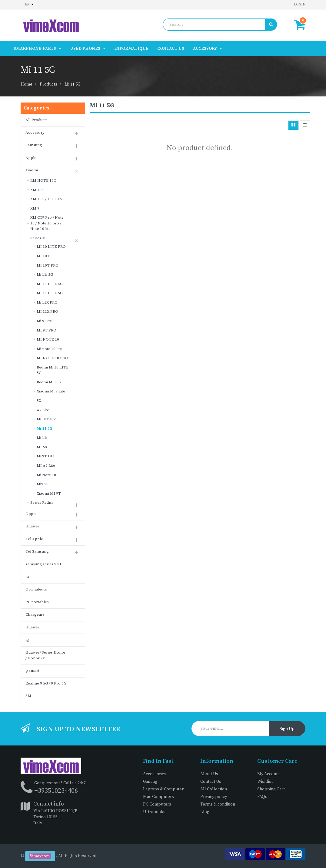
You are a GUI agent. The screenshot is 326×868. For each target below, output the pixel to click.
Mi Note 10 (46, 475)
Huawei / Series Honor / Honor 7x (46, 655)
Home (27, 84)
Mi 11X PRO (47, 302)
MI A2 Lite (46, 466)
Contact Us (211, 782)
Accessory (35, 133)
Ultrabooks (154, 812)
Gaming (150, 782)
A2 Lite (43, 410)
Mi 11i (42, 438)
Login (300, 4)
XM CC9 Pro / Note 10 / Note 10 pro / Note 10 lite (47, 223)
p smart (32, 671)
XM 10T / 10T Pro (46, 199)
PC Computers (157, 804)
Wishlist (265, 782)
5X (39, 401)
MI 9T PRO (47, 330)
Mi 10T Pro (47, 419)
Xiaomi (32, 170)
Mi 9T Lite (46, 456)
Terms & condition (218, 804)
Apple (31, 158)
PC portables (37, 602)
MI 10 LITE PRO (51, 247)
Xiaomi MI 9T (49, 493)
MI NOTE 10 (48, 339)
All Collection (214, 789)
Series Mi (38, 238)
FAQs (262, 797)
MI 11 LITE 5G (50, 293)
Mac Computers (158, 797)
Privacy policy (214, 797)
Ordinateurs (36, 589)
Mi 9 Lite (44, 321)
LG (28, 577)
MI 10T (43, 256)
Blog (205, 812)
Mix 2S (43, 484)
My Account (269, 774)
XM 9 (35, 208)
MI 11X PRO (47, 311)
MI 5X (42, 447)
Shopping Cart (271, 789)
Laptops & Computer (163, 789)
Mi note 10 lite (49, 349)
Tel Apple (34, 539)
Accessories (155, 774)
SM (28, 696)
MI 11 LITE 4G (50, 284)
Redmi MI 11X (49, 382)
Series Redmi (42, 503)
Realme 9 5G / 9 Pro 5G (46, 683)
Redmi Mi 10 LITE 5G (53, 370)
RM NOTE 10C (43, 180)
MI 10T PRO (48, 265)
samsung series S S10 (45, 564)
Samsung (34, 145)
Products (48, 84)
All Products (37, 120)
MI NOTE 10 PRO (52, 358)
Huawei (32, 526)
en (29, 4)
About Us (209, 774)
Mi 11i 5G (45, 274)
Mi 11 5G (72, 84)
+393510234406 (56, 791)
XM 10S (37, 190)
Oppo (31, 514)
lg (27, 640)
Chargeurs (35, 614)
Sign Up (287, 729)
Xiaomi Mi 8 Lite (51, 391)
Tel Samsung (37, 551)
